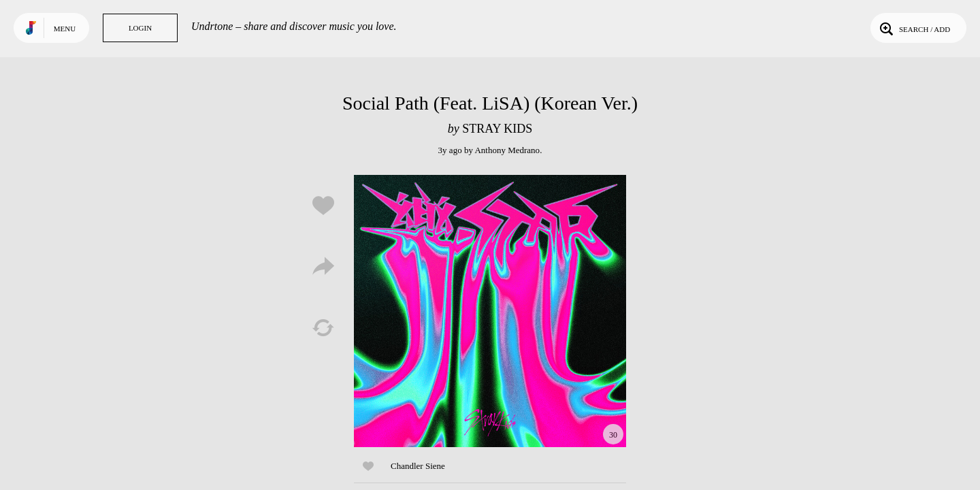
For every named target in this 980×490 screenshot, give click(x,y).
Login (140, 28)
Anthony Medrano (507, 150)
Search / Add (914, 28)
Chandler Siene (418, 466)
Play (490, 311)
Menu (65, 29)
